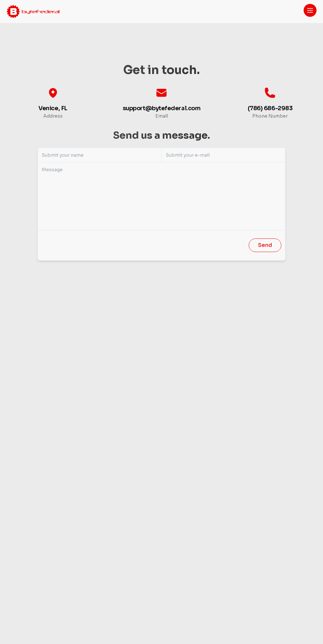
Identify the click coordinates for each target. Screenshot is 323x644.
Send (265, 245)
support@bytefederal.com (162, 108)
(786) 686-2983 (270, 108)
